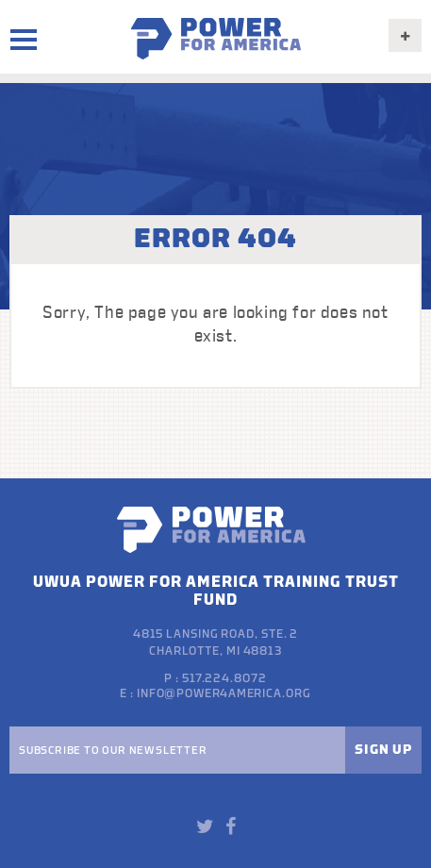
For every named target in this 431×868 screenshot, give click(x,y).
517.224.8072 (224, 678)
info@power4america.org (224, 693)
